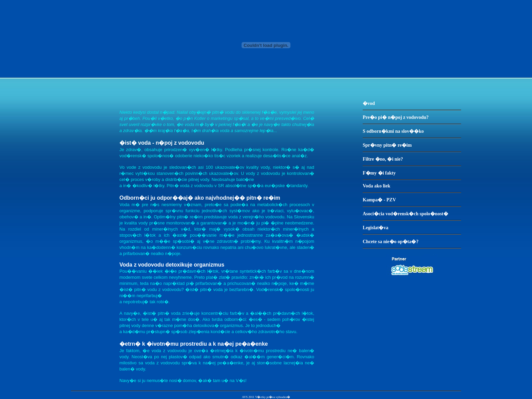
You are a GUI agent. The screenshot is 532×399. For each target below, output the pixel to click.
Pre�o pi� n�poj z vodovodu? (396, 117)
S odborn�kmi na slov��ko (393, 131)
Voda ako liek (376, 186)
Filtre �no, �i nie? (383, 159)
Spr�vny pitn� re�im (387, 145)
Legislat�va (375, 228)
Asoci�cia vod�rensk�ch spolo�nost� (405, 214)
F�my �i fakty (379, 173)
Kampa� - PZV (379, 200)
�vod (369, 103)
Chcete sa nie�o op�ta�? (391, 242)
